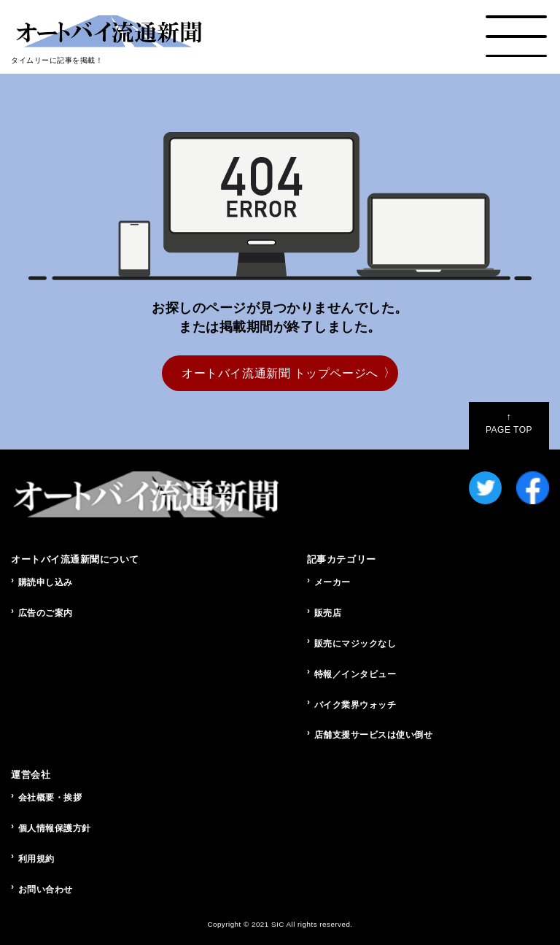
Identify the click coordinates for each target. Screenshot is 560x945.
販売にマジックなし (355, 644)
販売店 (328, 613)
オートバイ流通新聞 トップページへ (280, 373)
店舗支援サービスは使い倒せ (374, 735)
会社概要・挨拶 (50, 798)
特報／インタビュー (355, 674)
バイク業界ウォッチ (355, 705)
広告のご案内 (46, 613)
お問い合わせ (46, 890)
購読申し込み (46, 582)
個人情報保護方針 (55, 828)
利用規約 (36, 859)
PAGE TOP (509, 423)
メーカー (332, 582)
